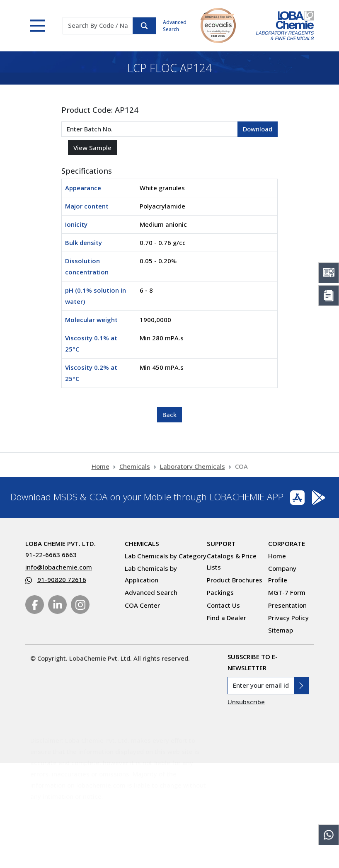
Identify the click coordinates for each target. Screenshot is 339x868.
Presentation (287, 605)
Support (221, 543)
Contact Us (223, 605)
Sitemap (281, 630)
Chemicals (135, 470)
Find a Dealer (226, 618)
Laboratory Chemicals (193, 470)
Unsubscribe (246, 702)
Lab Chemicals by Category (166, 556)
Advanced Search (175, 26)
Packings (220, 592)
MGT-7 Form (287, 592)
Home (100, 470)
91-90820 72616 (62, 579)
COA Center (142, 605)
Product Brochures (235, 580)
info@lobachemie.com (59, 567)
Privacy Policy (288, 618)
